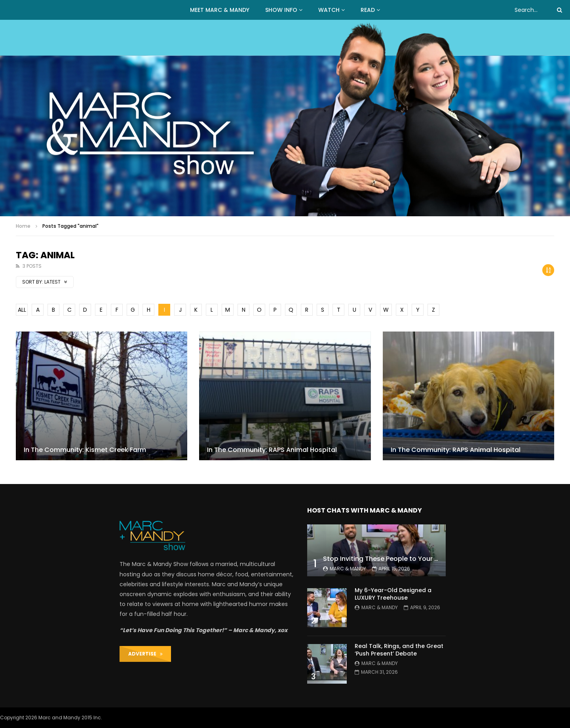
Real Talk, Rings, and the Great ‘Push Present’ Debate (399, 650)
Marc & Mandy (348, 569)
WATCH (329, 10)
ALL (22, 310)
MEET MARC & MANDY (220, 10)
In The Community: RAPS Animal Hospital (272, 450)
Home (23, 226)
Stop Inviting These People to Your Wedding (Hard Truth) (414, 559)
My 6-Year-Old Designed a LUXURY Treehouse (393, 594)
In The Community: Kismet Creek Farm (85, 450)
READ (368, 10)
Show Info (281, 10)
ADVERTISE (145, 654)
